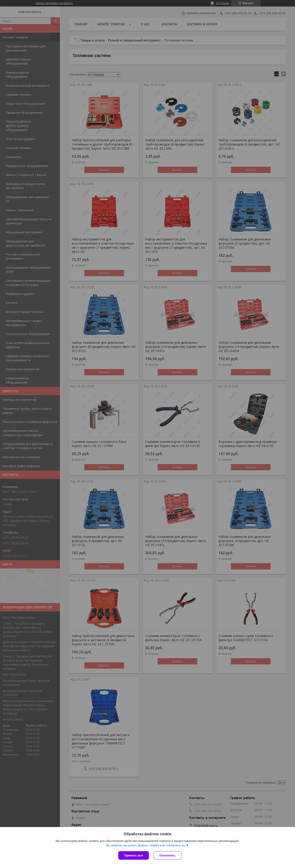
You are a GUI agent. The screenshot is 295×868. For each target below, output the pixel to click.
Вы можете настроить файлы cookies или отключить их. (146, 845)
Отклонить (167, 855)
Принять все (134, 855)
